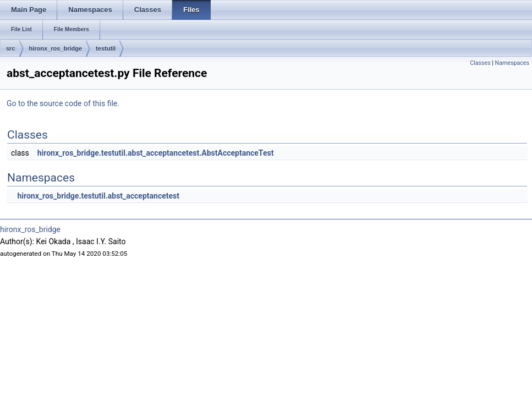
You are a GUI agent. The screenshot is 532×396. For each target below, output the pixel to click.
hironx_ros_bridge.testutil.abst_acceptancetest (98, 196)
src (11, 48)
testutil (106, 48)
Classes (480, 63)
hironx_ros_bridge (56, 48)
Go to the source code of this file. (63, 103)
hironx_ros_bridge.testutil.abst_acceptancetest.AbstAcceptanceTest (156, 153)
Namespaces (512, 63)
